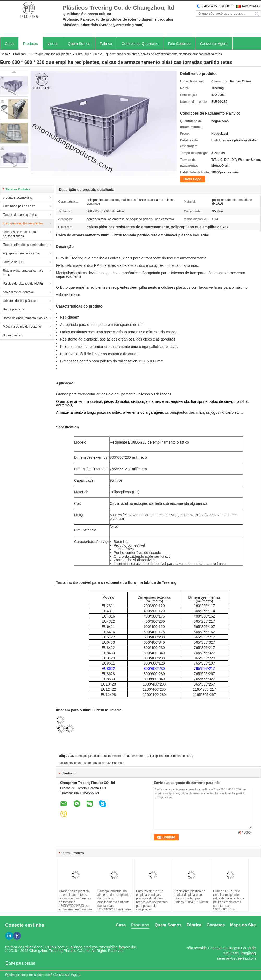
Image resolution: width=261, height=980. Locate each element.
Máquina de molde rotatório (22, 327)
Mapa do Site (243, 925)
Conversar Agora (214, 44)
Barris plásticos (13, 309)
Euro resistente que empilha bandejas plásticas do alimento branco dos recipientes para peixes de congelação (152, 900)
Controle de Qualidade (140, 44)
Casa (9, 44)
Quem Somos (79, 44)
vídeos (53, 44)
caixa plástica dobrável (19, 292)
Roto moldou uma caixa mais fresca (23, 273)
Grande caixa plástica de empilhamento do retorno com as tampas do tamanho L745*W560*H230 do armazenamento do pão (75, 900)
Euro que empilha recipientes (51, 54)
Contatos (216, 925)
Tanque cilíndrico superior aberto (26, 245)
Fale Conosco (179, 44)
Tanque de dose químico (20, 215)
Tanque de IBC (13, 262)
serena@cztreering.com (236, 958)
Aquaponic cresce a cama (21, 253)
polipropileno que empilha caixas (169, 756)
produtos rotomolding (18, 197)
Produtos (31, 44)
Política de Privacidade (24, 947)
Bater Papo (192, 179)
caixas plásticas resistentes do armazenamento (92, 763)
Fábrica (106, 44)
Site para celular (20, 963)
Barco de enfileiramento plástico (25, 318)
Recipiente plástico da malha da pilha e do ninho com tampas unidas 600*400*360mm (191, 897)
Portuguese (250, 6)
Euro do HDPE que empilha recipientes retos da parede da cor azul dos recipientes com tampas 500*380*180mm (229, 900)
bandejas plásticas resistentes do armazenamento (110, 756)
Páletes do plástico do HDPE (23, 284)
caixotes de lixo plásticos (20, 301)
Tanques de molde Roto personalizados (19, 234)
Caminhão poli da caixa (19, 206)
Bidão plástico (13, 335)
